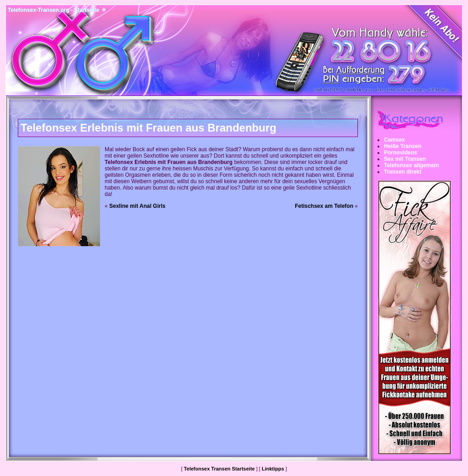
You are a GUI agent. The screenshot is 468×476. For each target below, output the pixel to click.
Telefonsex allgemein (412, 165)
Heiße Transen (403, 146)
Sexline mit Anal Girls (137, 206)
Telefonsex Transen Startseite (219, 469)
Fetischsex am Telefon (324, 206)
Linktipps (273, 469)
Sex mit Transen (405, 159)
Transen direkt (403, 172)
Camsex (394, 140)
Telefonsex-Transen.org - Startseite (53, 10)
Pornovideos (401, 153)
